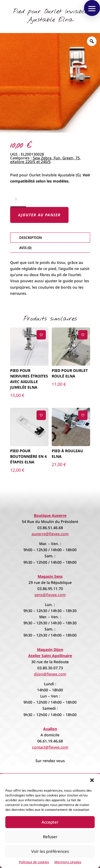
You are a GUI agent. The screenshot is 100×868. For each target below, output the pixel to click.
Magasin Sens (50, 576)
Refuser (50, 837)
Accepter (50, 822)
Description (31, 238)
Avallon (50, 729)
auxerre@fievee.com (50, 534)
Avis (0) (25, 248)
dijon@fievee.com (50, 674)
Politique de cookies (34, 862)
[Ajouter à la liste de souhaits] (41, 335)
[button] (92, 780)
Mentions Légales (68, 862)
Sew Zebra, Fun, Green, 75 (56, 158)
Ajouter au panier (39, 215)
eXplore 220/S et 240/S (30, 162)
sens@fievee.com (50, 595)
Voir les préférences (50, 851)
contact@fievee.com (50, 747)
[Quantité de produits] (18, 200)
